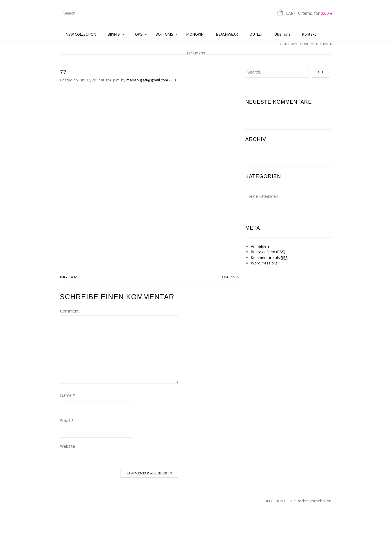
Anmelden (260, 246)
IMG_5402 (68, 277)
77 (63, 72)
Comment (69, 311)
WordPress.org (264, 263)
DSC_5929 (231, 277)
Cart (309, 14)
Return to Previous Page (307, 44)
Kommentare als (269, 257)
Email (67, 421)
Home (193, 54)
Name (68, 395)
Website (68, 446)
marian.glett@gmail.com (147, 80)
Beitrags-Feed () (268, 252)
